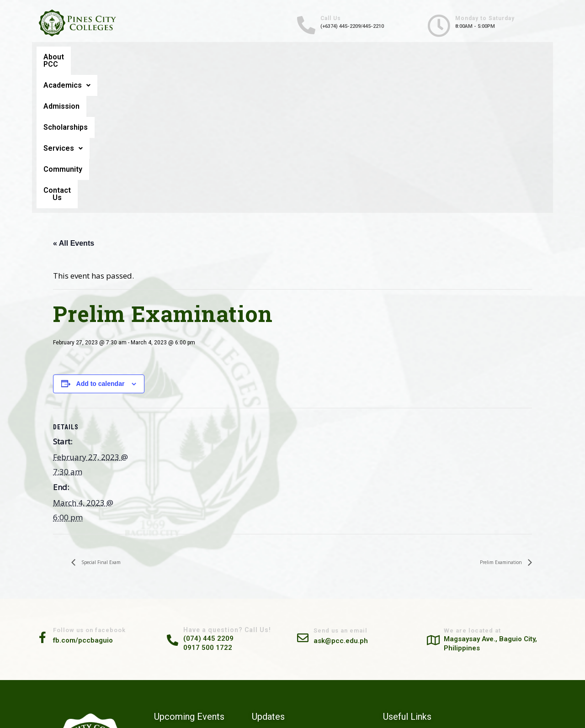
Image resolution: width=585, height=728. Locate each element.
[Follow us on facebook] (48, 498)
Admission (222, 57)
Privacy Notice (450, 641)
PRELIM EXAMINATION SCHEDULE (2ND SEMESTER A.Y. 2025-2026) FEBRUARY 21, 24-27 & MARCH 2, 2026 (197, 654)
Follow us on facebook (103, 491)
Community (444, 57)
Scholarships (296, 57)
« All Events (74, 103)
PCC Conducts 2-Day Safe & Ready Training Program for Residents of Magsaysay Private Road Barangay (310, 683)
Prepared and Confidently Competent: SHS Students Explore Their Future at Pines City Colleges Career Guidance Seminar (307, 652)
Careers (442, 607)
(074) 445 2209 (215, 499)
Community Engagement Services (475, 618)
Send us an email (356, 491)
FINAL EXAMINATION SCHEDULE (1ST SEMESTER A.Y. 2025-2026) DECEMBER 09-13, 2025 (197, 686)
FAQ (437, 653)
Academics (147, 57)
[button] (147, 57)
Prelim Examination (487, 422)
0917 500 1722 (215, 508)
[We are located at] (439, 500)
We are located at (488, 491)
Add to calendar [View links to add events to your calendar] (101, 243)
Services (371, 57)
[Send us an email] (308, 498)
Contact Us (514, 57)
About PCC (72, 57)
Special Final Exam (115, 422)
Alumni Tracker (451, 596)
